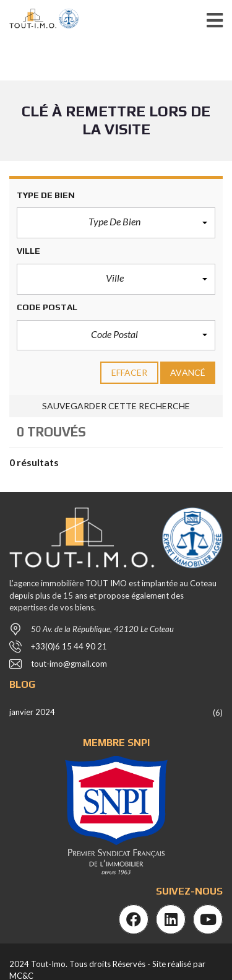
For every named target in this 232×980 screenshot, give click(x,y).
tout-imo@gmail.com (69, 664)
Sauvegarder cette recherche (116, 406)
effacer (130, 372)
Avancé (188, 372)
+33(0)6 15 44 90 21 (69, 646)
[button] (116, 223)
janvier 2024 (32, 712)
